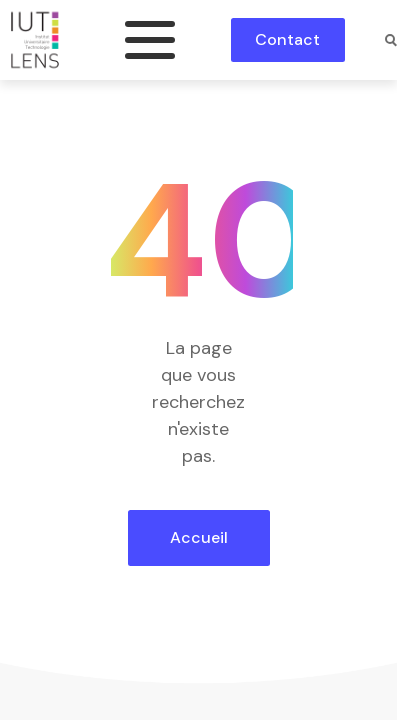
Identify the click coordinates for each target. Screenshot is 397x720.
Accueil (199, 537)
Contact (287, 39)
